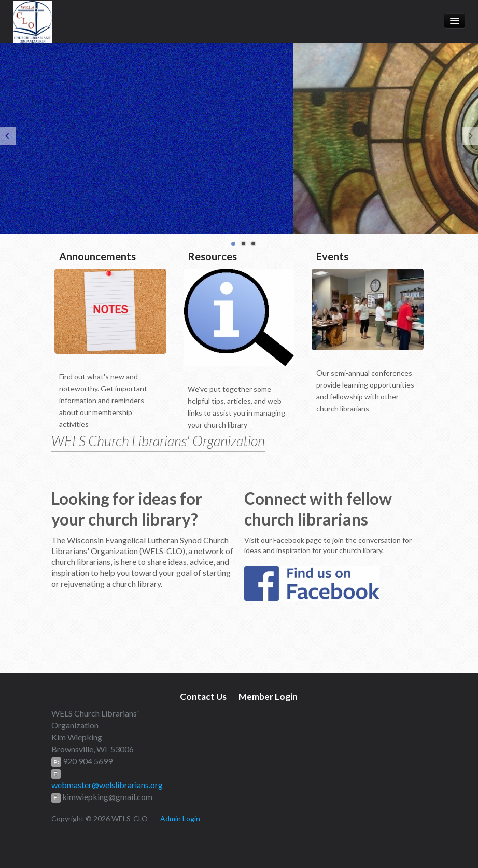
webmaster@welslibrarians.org (107, 785)
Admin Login (180, 818)
